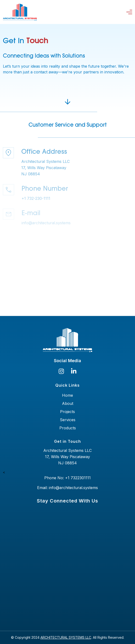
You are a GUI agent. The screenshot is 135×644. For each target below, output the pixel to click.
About (68, 403)
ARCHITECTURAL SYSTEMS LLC (66, 637)
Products (68, 428)
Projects (67, 412)
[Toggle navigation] (130, 12)
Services (68, 420)
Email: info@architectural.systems (67, 488)
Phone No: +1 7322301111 (67, 478)
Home (67, 395)
